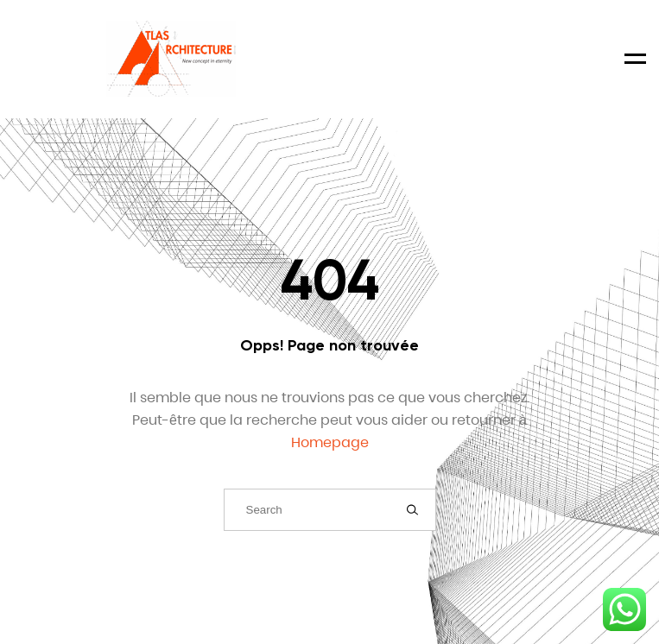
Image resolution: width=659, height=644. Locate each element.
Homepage (330, 442)
